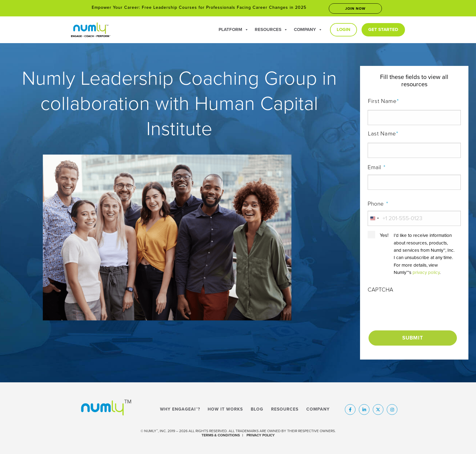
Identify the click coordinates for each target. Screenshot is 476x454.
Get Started (383, 29)
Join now (355, 9)
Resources (271, 29)
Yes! (384, 235)
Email (376, 167)
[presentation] (414, 309)
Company (308, 29)
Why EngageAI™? (180, 408)
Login (343, 29)
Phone (378, 204)
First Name (414, 101)
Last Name (414, 134)
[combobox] (374, 218)
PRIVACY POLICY (261, 434)
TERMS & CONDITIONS (221, 434)
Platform (234, 29)
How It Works (225, 408)
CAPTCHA (380, 290)
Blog (257, 408)
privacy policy (426, 272)
